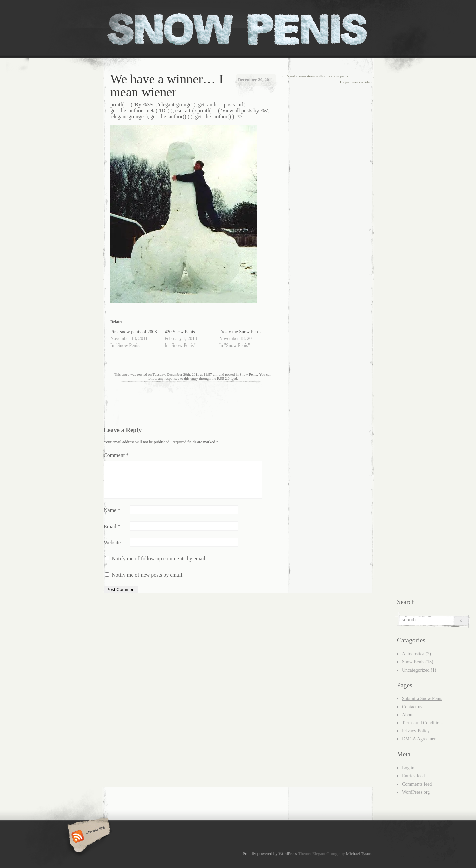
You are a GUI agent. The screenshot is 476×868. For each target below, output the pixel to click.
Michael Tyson (359, 854)
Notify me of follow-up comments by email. (159, 559)
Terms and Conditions (423, 723)
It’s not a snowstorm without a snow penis (315, 76)
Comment (116, 455)
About (408, 715)
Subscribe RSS (88, 837)
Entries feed (413, 776)
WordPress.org (416, 792)
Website (112, 542)
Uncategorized (416, 670)
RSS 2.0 (223, 378)
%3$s (149, 104)
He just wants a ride (356, 82)
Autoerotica (413, 654)
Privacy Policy (416, 731)
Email (112, 526)
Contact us (412, 707)
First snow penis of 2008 (133, 332)
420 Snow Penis (180, 332)
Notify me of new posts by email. (148, 575)
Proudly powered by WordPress (270, 854)
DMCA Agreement (420, 739)
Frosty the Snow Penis (240, 332)
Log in (408, 768)
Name (112, 510)
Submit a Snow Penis (422, 699)
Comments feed (417, 784)
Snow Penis (249, 374)
